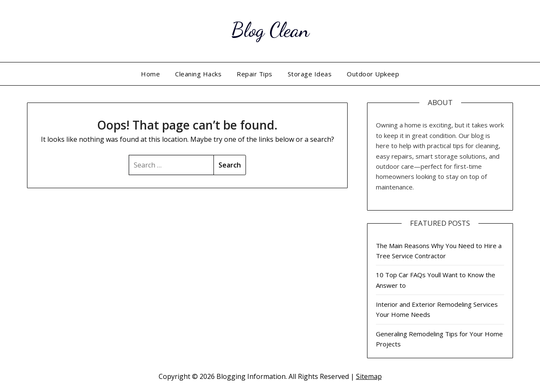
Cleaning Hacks (198, 74)
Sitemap (369, 376)
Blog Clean (270, 30)
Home (150, 74)
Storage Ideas (310, 74)
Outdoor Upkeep (373, 74)
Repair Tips (255, 74)
